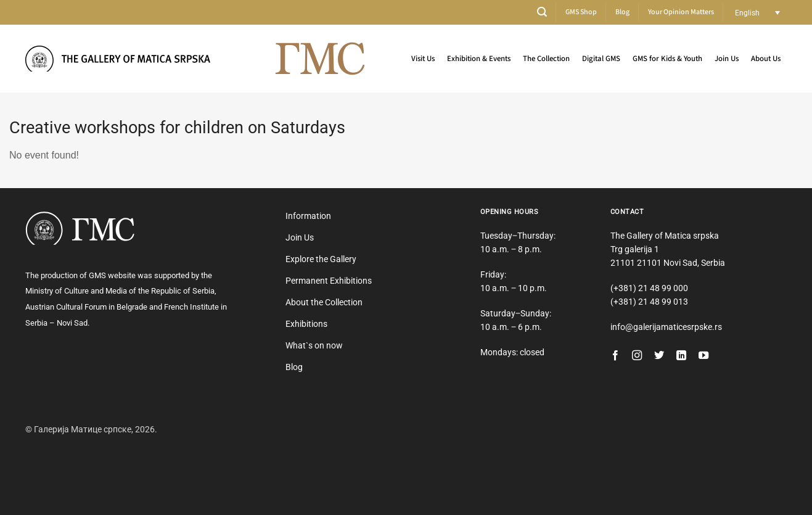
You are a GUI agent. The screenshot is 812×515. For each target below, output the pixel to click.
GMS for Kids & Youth (667, 59)
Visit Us (423, 59)
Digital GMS (601, 59)
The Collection (546, 59)
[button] (542, 12)
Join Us (727, 59)
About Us (766, 59)
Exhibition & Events (479, 59)
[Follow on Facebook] (615, 356)
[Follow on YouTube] (703, 356)
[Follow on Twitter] (659, 356)
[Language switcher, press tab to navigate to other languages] (757, 13)
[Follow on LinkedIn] (681, 356)
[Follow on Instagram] (637, 356)
